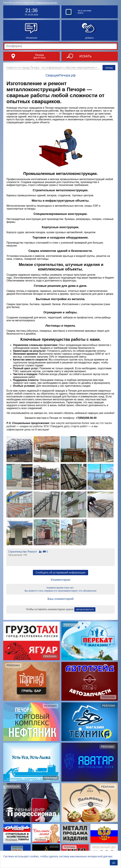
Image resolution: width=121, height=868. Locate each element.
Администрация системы (47, 3)
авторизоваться (85, 609)
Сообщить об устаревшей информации (60, 572)
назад (109, 68)
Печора (40, 55)
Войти (81, 13)
